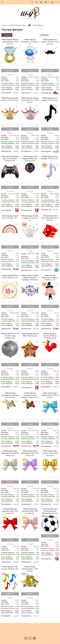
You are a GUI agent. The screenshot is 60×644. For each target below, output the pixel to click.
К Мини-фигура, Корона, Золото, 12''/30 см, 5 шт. (10, 99)
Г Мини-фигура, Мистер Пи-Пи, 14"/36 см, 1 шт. (10, 276)
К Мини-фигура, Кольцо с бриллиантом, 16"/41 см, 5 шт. (10, 42)
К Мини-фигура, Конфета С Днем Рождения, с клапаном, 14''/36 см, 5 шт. (30, 278)
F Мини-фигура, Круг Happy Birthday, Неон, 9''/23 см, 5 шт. (30, 159)
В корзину (10, 71)
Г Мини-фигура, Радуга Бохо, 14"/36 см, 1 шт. (10, 217)
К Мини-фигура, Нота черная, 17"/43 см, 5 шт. (50, 99)
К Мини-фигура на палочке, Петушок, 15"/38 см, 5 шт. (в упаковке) (50, 336)
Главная (5, 25)
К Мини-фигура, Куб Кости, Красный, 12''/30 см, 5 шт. (50, 218)
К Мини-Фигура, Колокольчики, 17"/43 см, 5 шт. (30, 569)
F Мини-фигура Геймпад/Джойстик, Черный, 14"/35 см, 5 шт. (10, 159)
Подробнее (50, 536)
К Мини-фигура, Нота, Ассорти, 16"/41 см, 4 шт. (10, 568)
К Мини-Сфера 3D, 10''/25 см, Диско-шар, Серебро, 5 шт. (10, 336)
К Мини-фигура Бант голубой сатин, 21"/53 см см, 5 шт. (50, 395)
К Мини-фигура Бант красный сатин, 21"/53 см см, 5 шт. (10, 511)
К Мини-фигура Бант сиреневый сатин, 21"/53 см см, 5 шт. (30, 453)
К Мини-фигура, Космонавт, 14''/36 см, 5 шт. (30, 42)
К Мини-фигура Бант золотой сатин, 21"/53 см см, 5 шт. (50, 453)
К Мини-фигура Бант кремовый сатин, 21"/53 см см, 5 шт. (10, 453)
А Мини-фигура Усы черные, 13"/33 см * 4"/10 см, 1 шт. (50, 42)
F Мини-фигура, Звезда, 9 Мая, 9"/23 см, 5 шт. (30, 335)
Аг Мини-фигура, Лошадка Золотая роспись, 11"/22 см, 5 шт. (30, 395)
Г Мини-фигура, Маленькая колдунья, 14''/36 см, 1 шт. (50, 278)
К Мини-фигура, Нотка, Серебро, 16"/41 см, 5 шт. (50, 157)
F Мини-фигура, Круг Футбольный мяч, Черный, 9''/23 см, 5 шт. (50, 511)
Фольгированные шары (18, 25)
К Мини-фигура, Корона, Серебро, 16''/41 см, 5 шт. (30, 218)
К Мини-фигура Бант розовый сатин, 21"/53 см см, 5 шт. (30, 511)
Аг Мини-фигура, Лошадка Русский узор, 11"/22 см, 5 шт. (10, 395)
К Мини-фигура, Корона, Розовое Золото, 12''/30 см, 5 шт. (30, 100)
